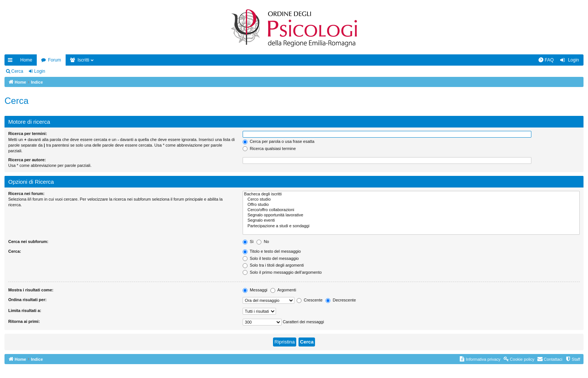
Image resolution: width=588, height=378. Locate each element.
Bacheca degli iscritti (411, 194)
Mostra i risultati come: (31, 290)
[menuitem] (546, 60)
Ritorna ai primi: (24, 321)
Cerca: (15, 251)
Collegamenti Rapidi (12, 61)
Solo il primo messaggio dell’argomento (282, 272)
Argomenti (283, 290)
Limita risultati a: (25, 310)
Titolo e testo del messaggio (272, 251)
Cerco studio (411, 199)
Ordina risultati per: (27, 300)
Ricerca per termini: (28, 133)
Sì (248, 241)
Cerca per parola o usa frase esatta (278, 141)
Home (26, 60)
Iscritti (83, 60)
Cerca (17, 71)
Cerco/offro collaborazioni (411, 210)
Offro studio (411, 205)
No (263, 241)
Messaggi (255, 290)
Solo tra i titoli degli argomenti (273, 265)
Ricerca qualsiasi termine (269, 148)
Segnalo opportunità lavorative (411, 215)
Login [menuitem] (574, 60)
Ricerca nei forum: (26, 193)
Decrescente (341, 300)
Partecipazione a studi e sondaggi (411, 226)
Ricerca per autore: (27, 160)
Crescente (310, 300)
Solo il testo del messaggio (271, 258)
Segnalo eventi (411, 220)
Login (40, 71)
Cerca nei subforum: (28, 241)
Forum (55, 60)
